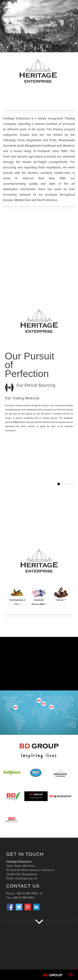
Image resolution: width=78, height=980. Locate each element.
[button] (6, 486)
